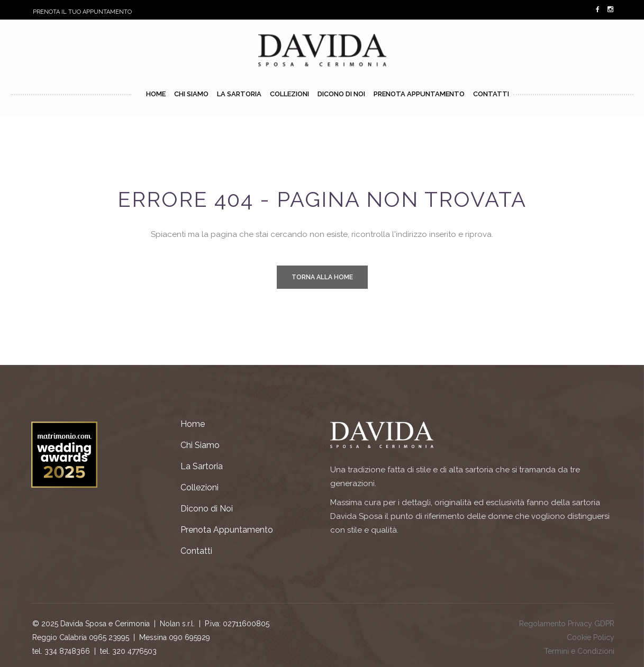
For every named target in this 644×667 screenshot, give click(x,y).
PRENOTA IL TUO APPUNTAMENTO (82, 12)
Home (193, 424)
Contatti (196, 551)
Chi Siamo (200, 445)
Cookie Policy (591, 637)
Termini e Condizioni (579, 651)
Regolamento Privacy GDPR (567, 624)
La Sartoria (202, 466)
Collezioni (199, 487)
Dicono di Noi (207, 509)
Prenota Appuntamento (227, 530)
